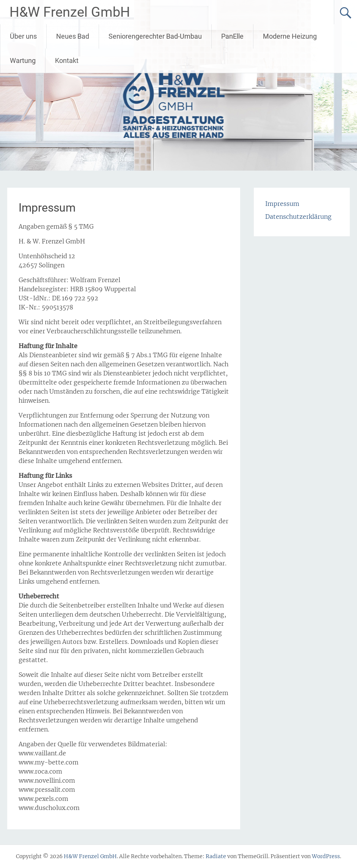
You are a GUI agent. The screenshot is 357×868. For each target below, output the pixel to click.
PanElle (232, 36)
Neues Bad (73, 36)
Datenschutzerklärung (298, 217)
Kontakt (67, 60)
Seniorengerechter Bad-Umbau (155, 36)
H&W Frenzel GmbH (70, 12)
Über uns (23, 36)
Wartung (23, 60)
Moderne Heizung (290, 36)
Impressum (282, 204)
